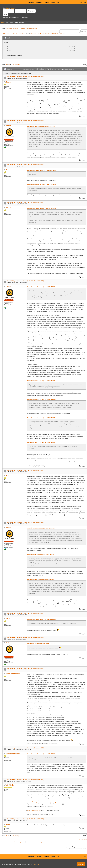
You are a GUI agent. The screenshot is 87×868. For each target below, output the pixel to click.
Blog (58, 2)
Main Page (31, 2)
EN (85, 2)
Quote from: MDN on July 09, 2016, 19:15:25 (41, 643)
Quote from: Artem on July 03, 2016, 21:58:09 (41, 170)
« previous (80, 61)
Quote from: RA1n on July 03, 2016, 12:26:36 (41, 126)
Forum (53, 2)
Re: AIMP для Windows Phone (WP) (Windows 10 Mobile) (26, 77)
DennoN (34, 34)
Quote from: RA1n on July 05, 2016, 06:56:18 (41, 528)
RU (81, 2)
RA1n (8, 82)
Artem (8, 126)
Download (39, 2)
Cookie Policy (37, 864)
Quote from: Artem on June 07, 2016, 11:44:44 (41, 208)
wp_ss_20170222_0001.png (34, 810)
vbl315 (9, 208)
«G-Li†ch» (10, 785)
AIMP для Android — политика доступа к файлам (22, 28)
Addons (46, 2)
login (8, 8)
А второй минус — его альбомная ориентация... (43, 802)
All (13, 64)
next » (85, 61)
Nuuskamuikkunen (13, 674)
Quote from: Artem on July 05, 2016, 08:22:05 (41, 619)
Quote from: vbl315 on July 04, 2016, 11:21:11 (41, 287)
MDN (8, 619)
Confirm (81, 864)
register (13, 8)
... (8, 64)
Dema (8, 824)
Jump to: (67, 847)
